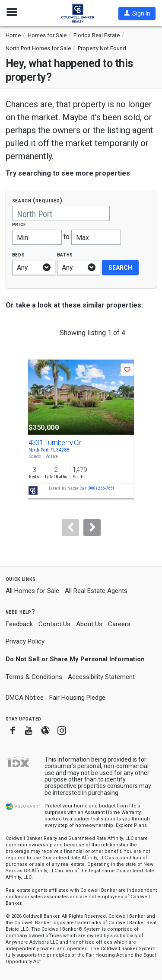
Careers (119, 624)
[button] (137, 13)
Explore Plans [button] (131, 825)
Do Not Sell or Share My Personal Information (75, 659)
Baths (65, 255)
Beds (19, 255)
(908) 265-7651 (101, 488)
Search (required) (37, 200)
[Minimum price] (37, 237)
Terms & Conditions (34, 677)
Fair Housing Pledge (77, 698)
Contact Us (54, 624)
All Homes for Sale (32, 591)
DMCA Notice (25, 698)
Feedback (19, 624)
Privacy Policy (25, 641)
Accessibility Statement (101, 677)
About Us (89, 624)
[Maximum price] (96, 237)
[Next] (92, 528)
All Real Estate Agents (96, 591)
